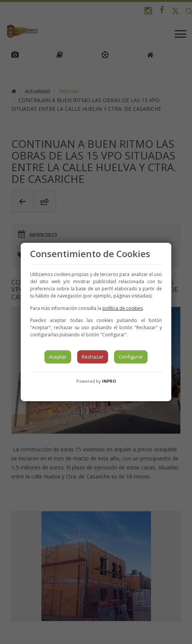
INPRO (109, 381)
